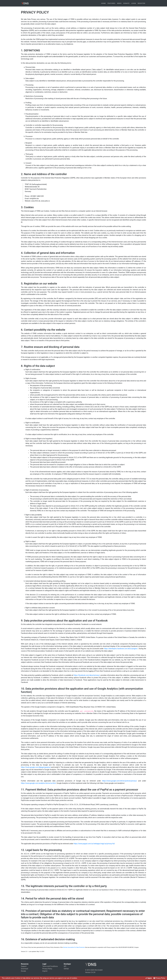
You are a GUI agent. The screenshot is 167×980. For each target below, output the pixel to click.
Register (141, 3)
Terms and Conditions (50, 966)
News (119, 3)
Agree (149, 978)
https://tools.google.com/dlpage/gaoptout (36, 767)
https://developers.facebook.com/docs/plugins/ (121, 649)
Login (134, 3)
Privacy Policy (47, 969)
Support (24, 966)
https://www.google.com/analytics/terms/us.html (38, 783)
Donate (126, 3)
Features (111, 3)
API (65, 966)
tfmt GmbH (99, 970)
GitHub (66, 969)
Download (24, 969)
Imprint (45, 971)
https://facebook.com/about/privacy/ (87, 675)
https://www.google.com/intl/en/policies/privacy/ (120, 781)
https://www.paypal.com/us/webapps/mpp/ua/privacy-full (94, 844)
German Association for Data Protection (74, 947)
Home (103, 3)
